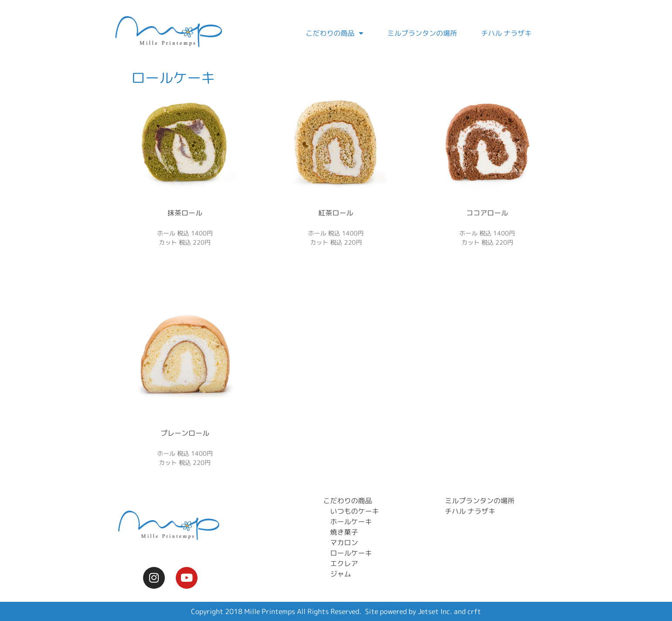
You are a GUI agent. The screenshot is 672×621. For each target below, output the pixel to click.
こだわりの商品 (334, 33)
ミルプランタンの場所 (422, 33)
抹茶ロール (185, 213)
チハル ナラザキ (506, 33)
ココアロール (487, 213)
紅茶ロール (336, 213)
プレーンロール (185, 433)
